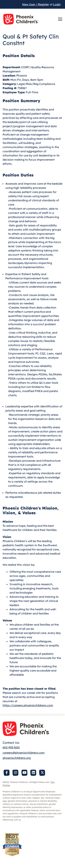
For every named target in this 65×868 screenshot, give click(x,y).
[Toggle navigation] (60, 19)
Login (57, 4)
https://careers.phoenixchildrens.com (28, 705)
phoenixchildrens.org (17, 758)
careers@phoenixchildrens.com (24, 753)
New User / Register (36, 4)
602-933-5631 (11, 747)
